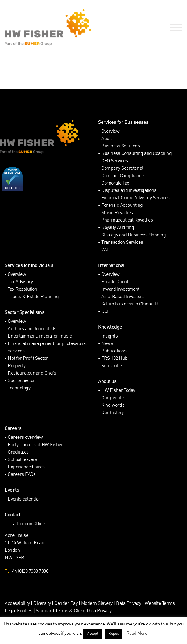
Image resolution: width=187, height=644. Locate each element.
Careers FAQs (22, 475)
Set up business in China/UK (130, 304)
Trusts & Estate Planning (33, 297)
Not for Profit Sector (28, 359)
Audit (107, 139)
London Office (31, 524)
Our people (112, 398)
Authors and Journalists (32, 329)
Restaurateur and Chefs (32, 374)
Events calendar (24, 499)
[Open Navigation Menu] (175, 28)
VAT (105, 250)
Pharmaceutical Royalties (127, 220)
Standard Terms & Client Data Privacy (74, 611)
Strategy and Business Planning (133, 235)
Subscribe (112, 366)
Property (17, 366)
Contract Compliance (123, 176)
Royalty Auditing (118, 228)
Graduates (18, 453)
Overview (110, 132)
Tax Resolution (22, 290)
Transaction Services (122, 243)
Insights (109, 337)
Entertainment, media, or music (40, 337)
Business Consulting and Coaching (136, 154)
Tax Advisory (20, 282)
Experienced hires (26, 467)
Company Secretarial (122, 169)
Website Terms (160, 604)
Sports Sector (21, 381)
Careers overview (25, 438)
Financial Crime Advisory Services (135, 198)
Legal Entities (18, 611)
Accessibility (17, 604)
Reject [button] (113, 634)
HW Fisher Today (118, 391)
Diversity (42, 604)
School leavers (22, 460)
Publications (114, 351)
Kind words (113, 406)
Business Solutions (121, 146)
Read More (137, 634)
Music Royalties (117, 213)
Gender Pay (66, 604)
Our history (112, 413)
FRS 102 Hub (114, 359)
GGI (105, 312)
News (107, 344)
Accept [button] (92, 634)
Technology (19, 388)
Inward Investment (120, 290)
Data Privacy (129, 604)
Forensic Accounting (122, 206)
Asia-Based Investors (123, 297)
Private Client (115, 282)
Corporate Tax (115, 183)
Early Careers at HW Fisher (35, 445)
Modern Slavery (98, 604)
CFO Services (114, 161)
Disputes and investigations (129, 191)
